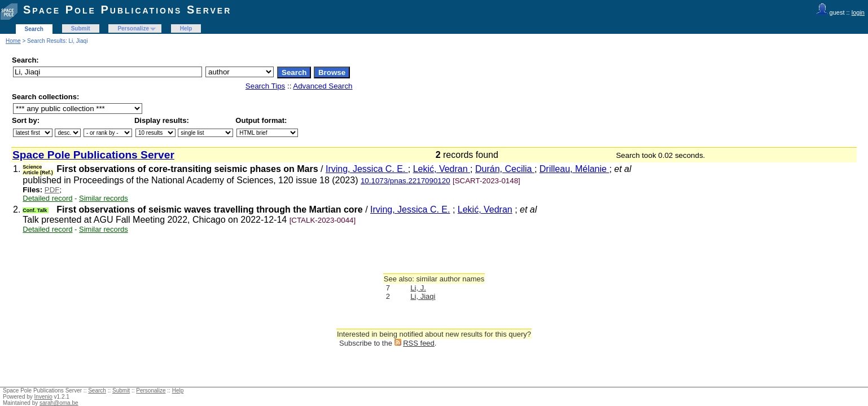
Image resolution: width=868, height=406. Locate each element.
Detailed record (47, 198)
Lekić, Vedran (442, 169)
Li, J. (418, 288)
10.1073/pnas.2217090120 (405, 181)
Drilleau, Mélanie (575, 169)
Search (34, 29)
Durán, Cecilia (505, 169)
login (858, 12)
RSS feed (419, 343)
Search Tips (265, 86)
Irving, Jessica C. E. (367, 169)
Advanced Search (323, 86)
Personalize (133, 28)
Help (186, 28)
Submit (81, 28)
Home (13, 41)
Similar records (104, 198)
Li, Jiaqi (423, 296)
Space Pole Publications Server (127, 10)
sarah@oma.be (59, 403)
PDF (52, 190)
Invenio (43, 397)
